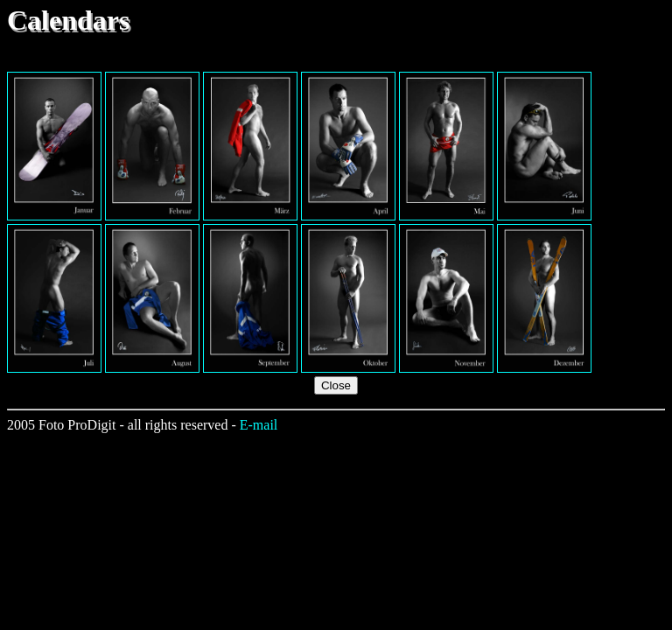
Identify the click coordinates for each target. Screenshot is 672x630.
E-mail (259, 425)
